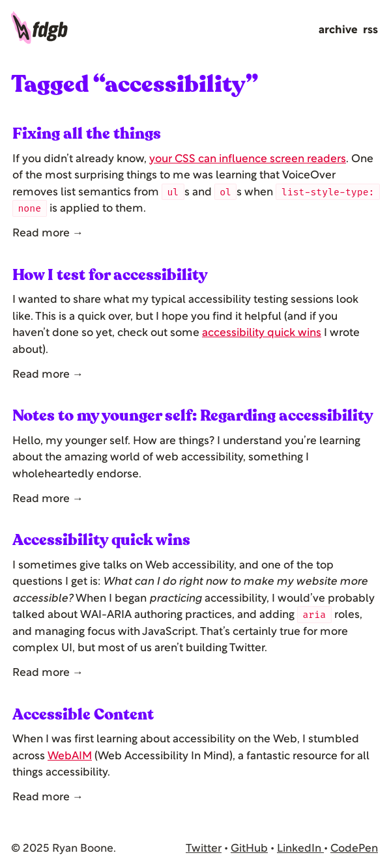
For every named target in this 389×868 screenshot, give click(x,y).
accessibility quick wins (262, 333)
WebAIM (70, 756)
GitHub (249, 849)
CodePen (354, 849)
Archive (338, 30)
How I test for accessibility (110, 275)
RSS (370, 30)
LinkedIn (300, 849)
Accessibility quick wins (101, 540)
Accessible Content (83, 715)
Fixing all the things (87, 134)
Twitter (204, 849)
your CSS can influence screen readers (248, 159)
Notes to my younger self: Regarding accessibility (193, 416)
